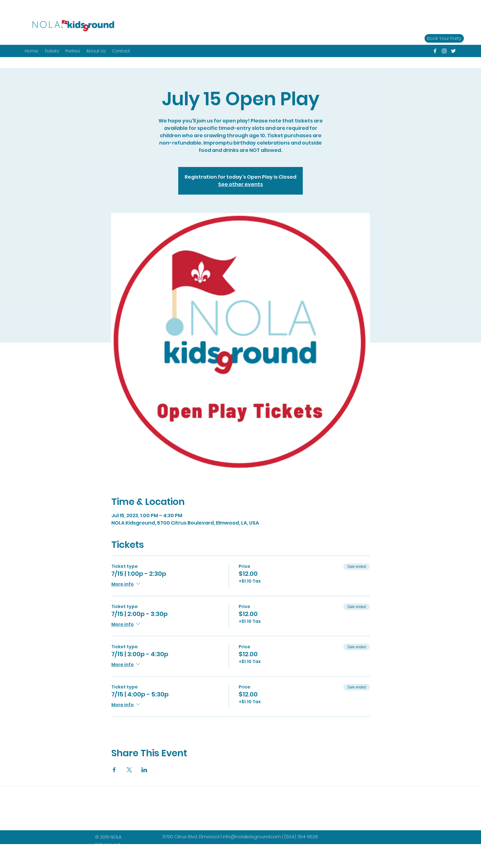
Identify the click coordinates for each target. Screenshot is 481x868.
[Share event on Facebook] (114, 770)
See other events (240, 184)
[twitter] (453, 51)
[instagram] (444, 51)
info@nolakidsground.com (252, 837)
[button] (73, 51)
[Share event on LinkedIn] (144, 770)
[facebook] (435, 51)
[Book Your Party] (444, 38)
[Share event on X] (129, 770)
